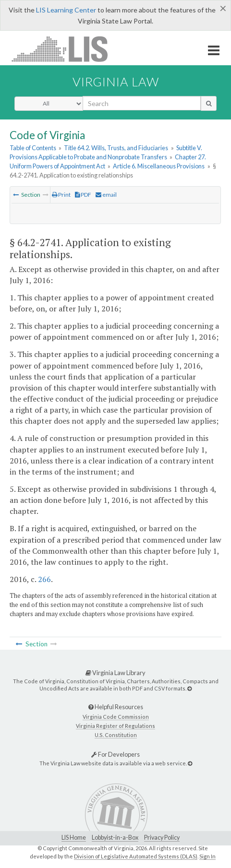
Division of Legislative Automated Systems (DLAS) (136, 856)
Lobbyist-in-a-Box (115, 838)
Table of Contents (33, 148)
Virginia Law (116, 82)
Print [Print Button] (61, 195)
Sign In (207, 856)
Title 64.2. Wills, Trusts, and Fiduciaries (116, 148)
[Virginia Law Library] (189, 688)
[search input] (142, 103)
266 (44, 579)
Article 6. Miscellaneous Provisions (159, 166)
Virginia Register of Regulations (115, 726)
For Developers (115, 754)
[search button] (209, 103)
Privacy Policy (162, 838)
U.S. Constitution (116, 735)
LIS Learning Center (66, 10)
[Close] (223, 8)
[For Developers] (190, 763)
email (106, 195)
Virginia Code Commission (116, 717)
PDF (83, 195)
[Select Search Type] (49, 104)
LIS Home (74, 838)
